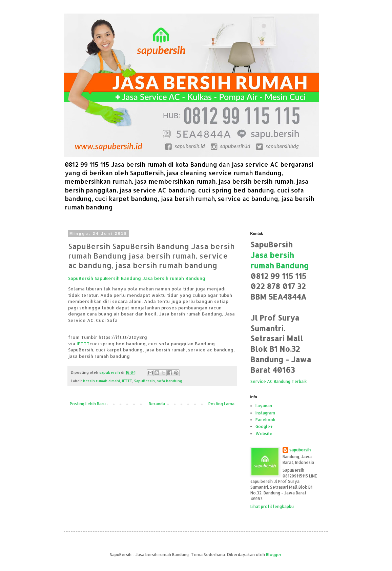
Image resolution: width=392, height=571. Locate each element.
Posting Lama (221, 404)
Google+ (264, 426)
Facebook (265, 420)
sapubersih (300, 450)
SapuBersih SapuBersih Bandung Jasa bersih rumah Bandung (137, 278)
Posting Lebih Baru (88, 404)
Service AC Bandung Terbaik (279, 381)
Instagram (265, 413)
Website (264, 434)
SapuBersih (145, 381)
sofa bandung (170, 381)
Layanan (264, 406)
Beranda (157, 404)
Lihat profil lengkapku (272, 506)
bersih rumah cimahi (101, 381)
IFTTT (83, 343)
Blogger (274, 555)
